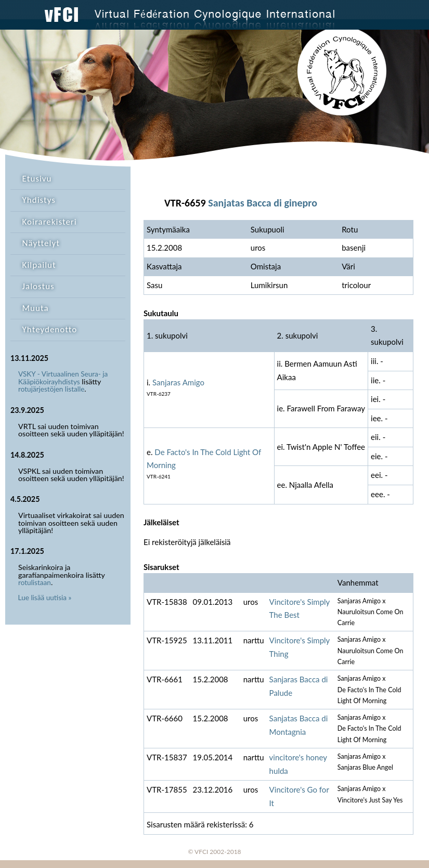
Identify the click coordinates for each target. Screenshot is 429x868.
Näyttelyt (41, 243)
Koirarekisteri (50, 222)
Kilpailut (39, 265)
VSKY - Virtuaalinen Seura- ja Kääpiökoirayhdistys (63, 378)
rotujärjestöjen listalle (51, 389)
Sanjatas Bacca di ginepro (263, 203)
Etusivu (37, 179)
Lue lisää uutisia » (45, 598)
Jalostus (38, 286)
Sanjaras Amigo (178, 382)
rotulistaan (35, 582)
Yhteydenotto (50, 329)
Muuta (36, 308)
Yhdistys (39, 200)
